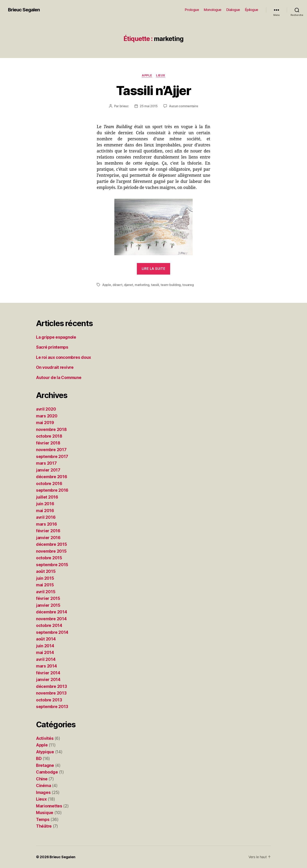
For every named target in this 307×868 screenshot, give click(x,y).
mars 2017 (46, 463)
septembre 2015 (52, 565)
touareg (188, 285)
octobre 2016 (49, 484)
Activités (45, 738)
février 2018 (48, 443)
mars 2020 (47, 416)
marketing (142, 285)
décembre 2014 (52, 612)
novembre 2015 (51, 551)
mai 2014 (45, 653)
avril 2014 (46, 659)
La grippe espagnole (56, 337)
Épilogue (252, 10)
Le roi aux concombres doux (64, 357)
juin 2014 (45, 646)
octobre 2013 (49, 700)
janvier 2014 (48, 680)
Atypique (45, 752)
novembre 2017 (51, 450)
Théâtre (44, 826)
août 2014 (46, 639)
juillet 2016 (47, 497)
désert (117, 285)
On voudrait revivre (55, 367)
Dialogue (233, 10)
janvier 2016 (48, 538)
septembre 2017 (52, 457)
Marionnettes (49, 806)
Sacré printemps (52, 347)
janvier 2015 (48, 605)
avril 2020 (46, 409)
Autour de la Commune (59, 378)
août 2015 (46, 571)
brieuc (124, 106)
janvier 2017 (48, 470)
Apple (147, 75)
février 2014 (48, 673)
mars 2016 (47, 524)
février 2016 (48, 531)
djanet (128, 285)
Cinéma (43, 786)
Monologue (213, 10)
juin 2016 (45, 504)
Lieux (161, 75)
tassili (155, 285)
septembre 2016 (52, 490)
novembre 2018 (51, 429)
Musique (45, 813)
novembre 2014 (51, 619)
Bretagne (45, 765)
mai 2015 (45, 585)
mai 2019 (45, 423)
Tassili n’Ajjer (153, 90)
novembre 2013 (51, 693)
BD (39, 759)
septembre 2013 (52, 707)
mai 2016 (45, 511)
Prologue (192, 10)
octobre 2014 (49, 625)
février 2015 (48, 598)
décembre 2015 (51, 544)
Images (43, 792)
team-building (171, 285)
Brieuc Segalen (24, 10)
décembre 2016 (52, 477)
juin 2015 (45, 578)
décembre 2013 (51, 686)
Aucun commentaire (183, 106)
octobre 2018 (49, 436)
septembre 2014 (52, 632)
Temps (43, 819)
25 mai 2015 (149, 106)
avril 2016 (46, 517)
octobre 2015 (49, 558)
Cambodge (47, 772)
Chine (42, 779)
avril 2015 (46, 592)
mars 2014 (47, 666)
